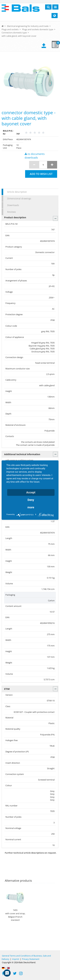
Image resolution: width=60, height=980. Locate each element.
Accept (31, 492)
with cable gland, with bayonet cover (19, 36)
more (31, 507)
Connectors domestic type (14, 33)
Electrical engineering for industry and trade (28, 26)
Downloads (13, 205)
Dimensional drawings (19, 198)
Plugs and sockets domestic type (38, 29)
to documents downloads (35, 156)
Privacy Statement (31, 959)
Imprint (16, 959)
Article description (17, 192)
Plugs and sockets (10, 29)
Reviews (12, 212)
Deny (31, 500)
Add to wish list (41, 174)
